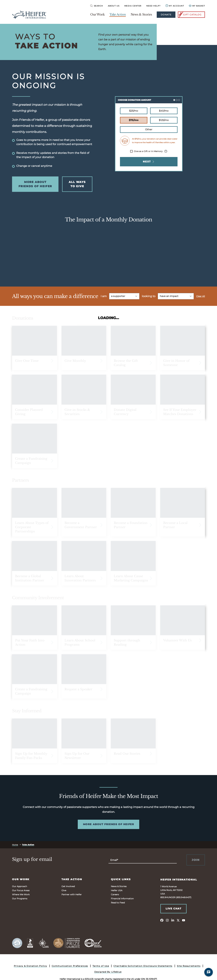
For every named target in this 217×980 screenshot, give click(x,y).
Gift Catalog (190, 15)
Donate (166, 15)
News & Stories (141, 14)
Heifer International (179, 880)
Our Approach (20, 886)
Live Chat (173, 909)
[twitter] (178, 920)
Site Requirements (189, 966)
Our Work (97, 14)
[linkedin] (173, 920)
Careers (115, 894)
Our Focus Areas (21, 890)
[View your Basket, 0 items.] (197, 6)
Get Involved (68, 886)
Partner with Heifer (72, 894)
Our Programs (20, 899)
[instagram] (167, 920)
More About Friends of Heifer (35, 184)
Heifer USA (117, 890)
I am (104, 296)
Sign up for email (32, 859)
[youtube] (184, 920)
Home (15, 845)
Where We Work (21, 894)
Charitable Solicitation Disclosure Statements (143, 966)
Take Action (118, 14)
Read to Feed (118, 903)
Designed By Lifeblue (108, 972)
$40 (164, 111)
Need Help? (153, 6)
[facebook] (162, 920)
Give (64, 890)
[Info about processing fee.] (166, 151)
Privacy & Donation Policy (31, 966)
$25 (134, 111)
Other (149, 129)
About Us (114, 6)
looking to (149, 296)
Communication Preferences (70, 966)
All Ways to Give (77, 184)
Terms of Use (101, 966)
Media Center (133, 6)
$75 (134, 120)
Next (149, 162)
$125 (164, 120)
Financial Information (122, 899)
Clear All (201, 296)
